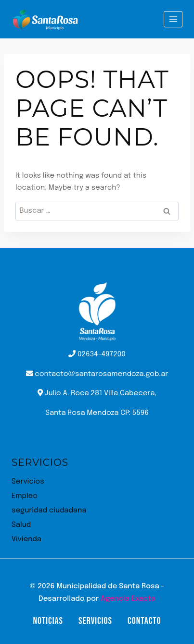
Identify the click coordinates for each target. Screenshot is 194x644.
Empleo (25, 496)
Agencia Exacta (128, 599)
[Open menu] (173, 19)
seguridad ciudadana (49, 510)
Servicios (28, 482)
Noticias (48, 621)
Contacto (144, 621)
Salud (21, 525)
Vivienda (26, 539)
